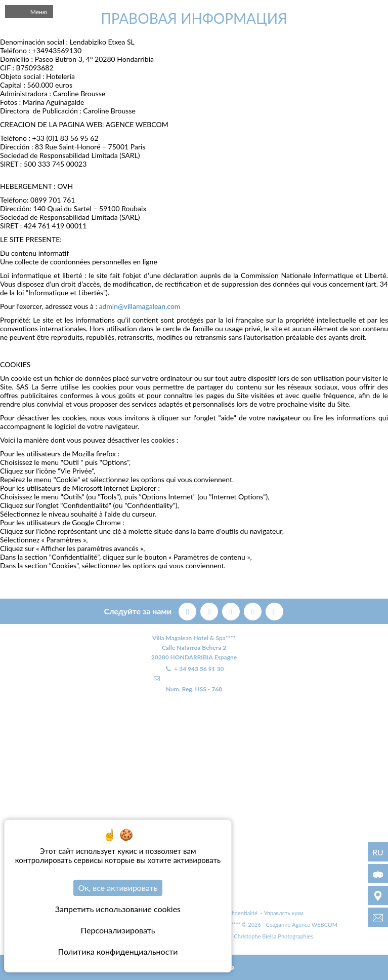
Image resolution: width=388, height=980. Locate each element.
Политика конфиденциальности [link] (118, 951)
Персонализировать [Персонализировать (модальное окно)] (118, 930)
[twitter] (210, 610)
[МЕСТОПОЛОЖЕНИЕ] (378, 895)
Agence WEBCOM (315, 925)
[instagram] (254, 610)
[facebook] (188, 610)
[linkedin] (274, 610)
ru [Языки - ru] (378, 852)
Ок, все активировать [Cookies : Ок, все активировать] (118, 888)
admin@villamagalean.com (140, 306)
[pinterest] (232, 610)
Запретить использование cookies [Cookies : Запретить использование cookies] (118, 909)
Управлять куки (284, 913)
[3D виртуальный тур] (378, 874)
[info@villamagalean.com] (378, 917)
